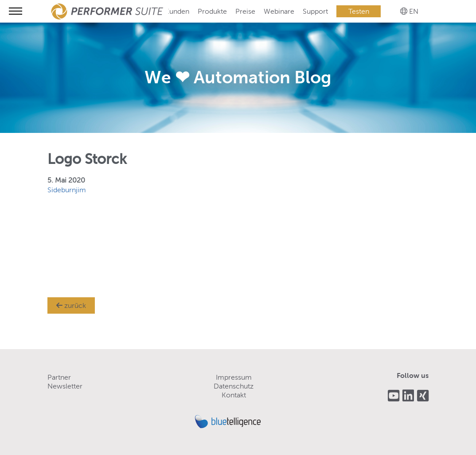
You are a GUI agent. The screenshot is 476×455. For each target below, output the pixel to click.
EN (414, 11)
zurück (71, 305)
